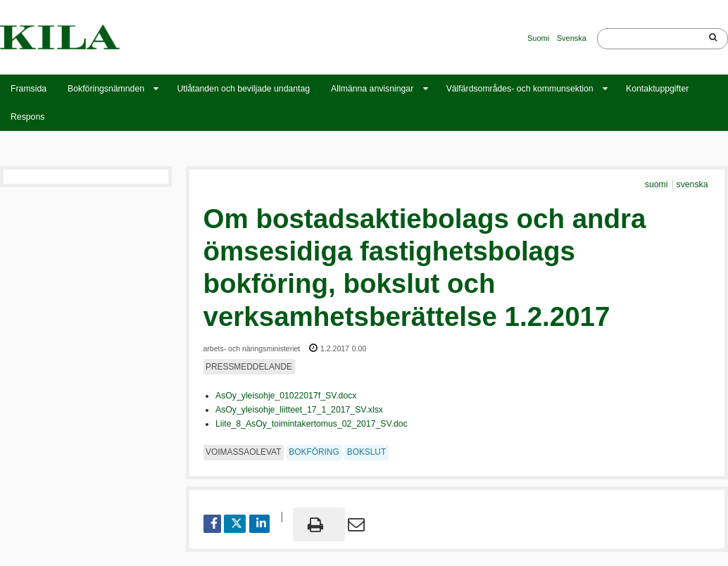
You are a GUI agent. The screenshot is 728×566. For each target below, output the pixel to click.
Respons (27, 117)
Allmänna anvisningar (372, 89)
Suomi (538, 38)
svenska (692, 184)
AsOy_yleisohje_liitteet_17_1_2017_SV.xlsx (299, 410)
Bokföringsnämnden (106, 89)
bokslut (367, 452)
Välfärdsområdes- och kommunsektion (520, 89)
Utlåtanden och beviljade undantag (243, 89)
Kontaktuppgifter (657, 89)
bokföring (314, 452)
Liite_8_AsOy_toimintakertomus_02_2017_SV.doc (312, 424)
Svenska (572, 38)
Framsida (29, 89)
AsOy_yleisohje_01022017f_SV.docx (286, 396)
